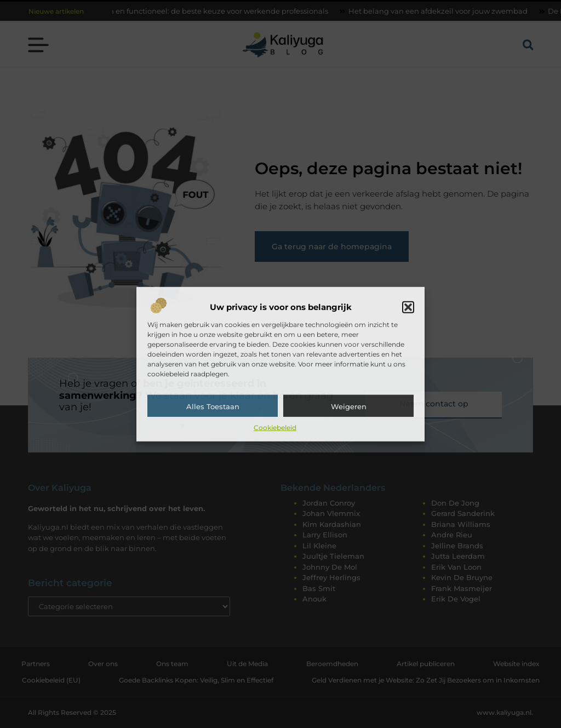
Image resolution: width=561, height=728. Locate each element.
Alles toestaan (213, 406)
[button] (408, 307)
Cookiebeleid (275, 428)
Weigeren (349, 406)
